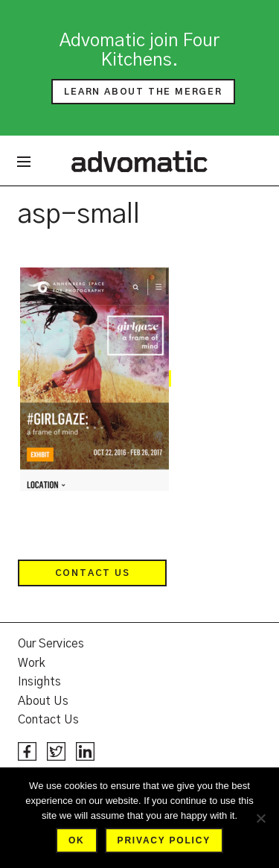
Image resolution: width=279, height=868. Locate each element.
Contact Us (93, 573)
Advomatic (139, 161)
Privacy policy (164, 840)
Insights (39, 682)
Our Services (51, 644)
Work (32, 663)
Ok (77, 840)
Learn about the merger (143, 92)
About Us (43, 701)
